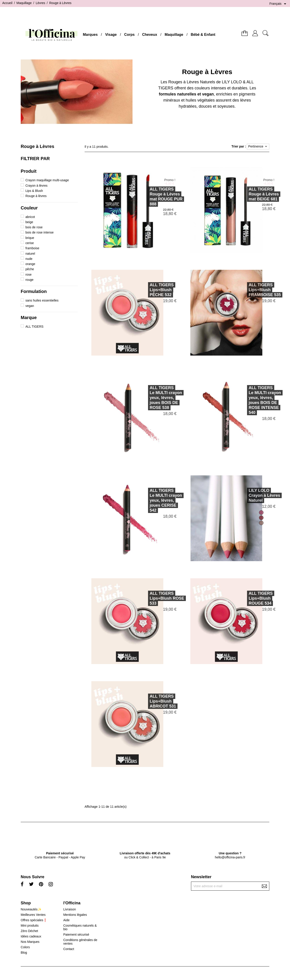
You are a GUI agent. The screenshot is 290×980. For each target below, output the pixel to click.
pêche (30, 269)
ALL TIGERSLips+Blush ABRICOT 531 (147, 701)
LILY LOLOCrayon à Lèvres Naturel (249, 495)
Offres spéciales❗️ (34, 920)
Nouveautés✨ (31, 909)
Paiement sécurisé (76, 935)
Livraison (70, 909)
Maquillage (174, 35)
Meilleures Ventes (33, 915)
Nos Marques (30, 942)
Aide (66, 920)
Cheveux (150, 35)
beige (29, 222)
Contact (69, 949)
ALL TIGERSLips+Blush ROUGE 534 (245, 598)
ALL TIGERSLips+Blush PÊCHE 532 (146, 290)
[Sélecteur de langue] (279, 4)
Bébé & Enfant (203, 35)
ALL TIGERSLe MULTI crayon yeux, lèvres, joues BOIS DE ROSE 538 (150, 398)
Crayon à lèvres (36, 186)
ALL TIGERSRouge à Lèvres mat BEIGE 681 (248, 194)
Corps (129, 35)
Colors (25, 947)
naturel (30, 254)
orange (30, 264)
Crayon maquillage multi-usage (47, 180)
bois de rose (34, 227)
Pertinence (258, 147)
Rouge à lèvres (36, 196)
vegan (30, 306)
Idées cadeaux (31, 936)
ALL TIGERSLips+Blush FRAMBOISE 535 (249, 290)
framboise (32, 248)
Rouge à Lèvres (37, 146)
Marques (90, 35)
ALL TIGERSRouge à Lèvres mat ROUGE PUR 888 (151, 197)
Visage (111, 35)
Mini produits (30, 926)
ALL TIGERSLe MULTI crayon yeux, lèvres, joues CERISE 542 (150, 500)
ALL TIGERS (34, 327)
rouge (29, 280)
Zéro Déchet (29, 931)
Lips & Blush (34, 191)
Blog (24, 953)
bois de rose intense (39, 232)
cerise (30, 243)
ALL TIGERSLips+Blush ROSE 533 (151, 598)
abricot (30, 217)
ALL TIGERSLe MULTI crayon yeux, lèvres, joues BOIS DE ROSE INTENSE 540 (249, 400)
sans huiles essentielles (42, 300)
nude (29, 259)
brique (30, 238)
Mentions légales (75, 915)
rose (28, 274)
